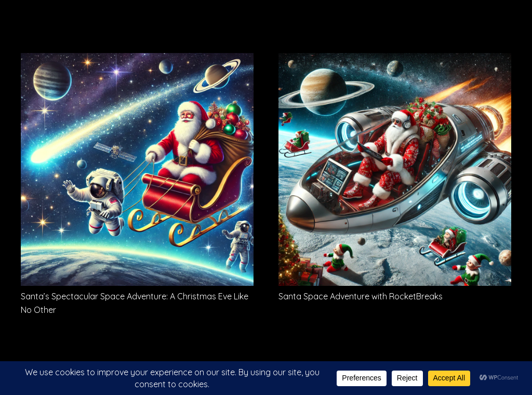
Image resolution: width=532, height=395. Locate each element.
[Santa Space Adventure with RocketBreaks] (395, 60)
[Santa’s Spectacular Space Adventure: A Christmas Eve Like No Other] (137, 60)
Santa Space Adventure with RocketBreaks (361, 296)
